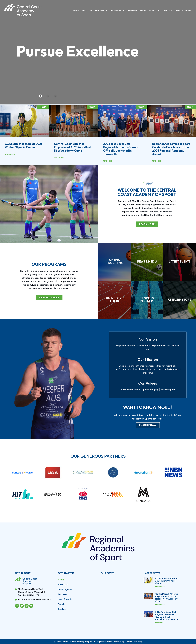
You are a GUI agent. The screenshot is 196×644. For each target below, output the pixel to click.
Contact (168, 11)
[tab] (41, 96)
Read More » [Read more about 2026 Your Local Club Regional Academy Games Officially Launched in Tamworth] (108, 161)
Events (154, 11)
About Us (63, 585)
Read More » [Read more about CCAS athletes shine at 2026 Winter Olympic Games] (10, 154)
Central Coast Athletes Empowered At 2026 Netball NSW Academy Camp (73, 147)
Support (101, 11)
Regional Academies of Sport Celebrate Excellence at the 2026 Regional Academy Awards (171, 149)
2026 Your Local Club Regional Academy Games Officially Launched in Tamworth (120, 149)
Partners (132, 11)
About (87, 11)
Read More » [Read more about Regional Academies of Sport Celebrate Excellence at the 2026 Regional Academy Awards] (157, 161)
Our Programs (65, 589)
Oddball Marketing (133, 642)
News (143, 11)
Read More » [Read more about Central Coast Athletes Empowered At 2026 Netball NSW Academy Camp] (59, 158)
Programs (117, 11)
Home (76, 11)
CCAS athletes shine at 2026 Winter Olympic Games (24, 145)
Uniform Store (183, 11)
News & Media (65, 599)
